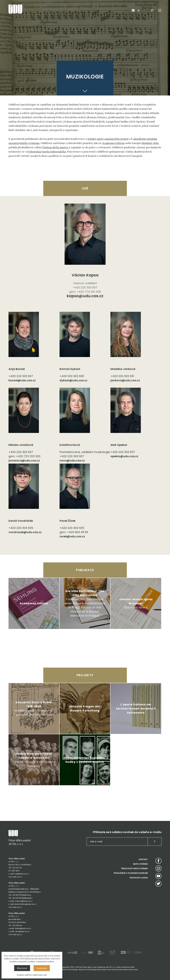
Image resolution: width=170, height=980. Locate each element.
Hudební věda (150, 143)
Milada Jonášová (21, 445)
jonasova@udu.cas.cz (24, 460)
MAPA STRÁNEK (140, 864)
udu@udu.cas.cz (22, 874)
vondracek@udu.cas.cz (25, 532)
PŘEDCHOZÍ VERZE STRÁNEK (135, 869)
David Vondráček (21, 521)
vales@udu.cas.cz (22, 931)
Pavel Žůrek (68, 521)
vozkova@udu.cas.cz (24, 901)
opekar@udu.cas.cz (124, 456)
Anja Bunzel (17, 369)
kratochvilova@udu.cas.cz (26, 904)
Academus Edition (113, 143)
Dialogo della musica (55, 147)
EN (138, 10)
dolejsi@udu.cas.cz (23, 928)
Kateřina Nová (70, 445)
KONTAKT (143, 859)
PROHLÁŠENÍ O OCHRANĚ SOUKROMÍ (131, 873)
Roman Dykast (70, 369)
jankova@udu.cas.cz (125, 380)
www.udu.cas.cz (15, 877)
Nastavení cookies (139, 878)
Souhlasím (42, 968)
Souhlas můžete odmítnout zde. (32, 975)
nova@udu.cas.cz (72, 460)
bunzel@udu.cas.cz (22, 380)
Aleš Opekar (119, 445)
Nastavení (22, 968)
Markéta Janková (123, 369)
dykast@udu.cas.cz (73, 380)
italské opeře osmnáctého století (108, 139)
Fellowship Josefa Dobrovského (47, 151)
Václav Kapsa (85, 275)
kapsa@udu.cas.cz (85, 296)
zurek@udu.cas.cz (72, 536)
